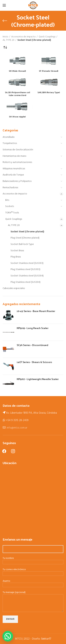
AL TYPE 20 (14, 225)
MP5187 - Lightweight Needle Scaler (38, 379)
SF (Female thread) (49, 71)
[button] (8, 636)
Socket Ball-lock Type (22, 244)
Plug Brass (16, 257)
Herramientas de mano (15, 156)
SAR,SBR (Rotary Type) (49, 92)
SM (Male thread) (17, 71)
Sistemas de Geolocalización (18, 150)
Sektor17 (46, 639)
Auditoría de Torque (13, 175)
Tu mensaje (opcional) (33, 598)
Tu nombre (33, 560)
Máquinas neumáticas (14, 169)
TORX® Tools (12, 213)
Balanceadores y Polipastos (17, 181)
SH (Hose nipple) (17, 117)
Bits (7, 200)
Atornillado (9, 137)
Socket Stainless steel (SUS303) (27, 263)
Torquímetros (10, 143)
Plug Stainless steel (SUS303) (25, 269)
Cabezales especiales (14, 288)
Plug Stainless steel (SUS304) (26, 282)
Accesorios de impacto (15, 194)
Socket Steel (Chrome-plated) (27, 232)
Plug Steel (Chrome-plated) (25, 238)
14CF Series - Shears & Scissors (34, 362)
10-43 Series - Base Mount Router (36, 311)
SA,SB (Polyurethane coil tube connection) (17, 94)
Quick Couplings (14, 219)
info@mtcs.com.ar (17, 428)
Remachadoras (10, 188)
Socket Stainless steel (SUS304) (27, 276)
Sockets (10, 206)
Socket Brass (17, 251)
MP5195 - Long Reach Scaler (33, 328)
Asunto (33, 583)
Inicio (5, 37)
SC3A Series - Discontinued (32, 345)
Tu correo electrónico (33, 572)
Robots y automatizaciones (17, 162)
